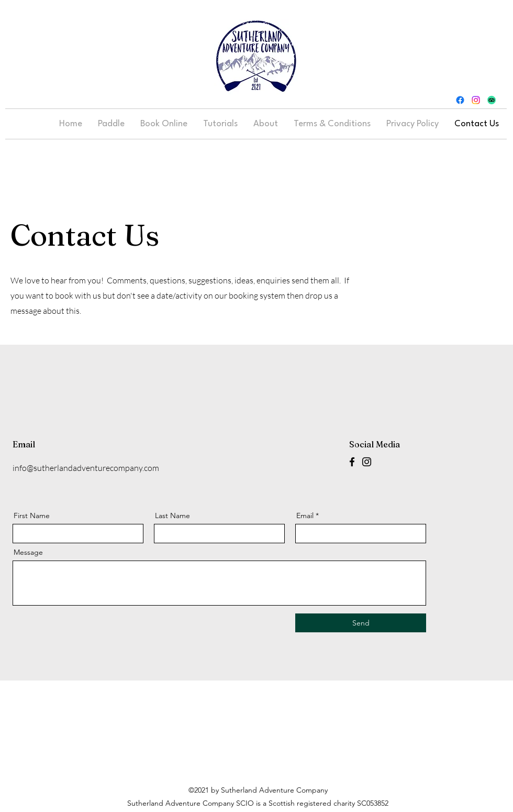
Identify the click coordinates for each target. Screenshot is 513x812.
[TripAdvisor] (492, 100)
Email (305, 515)
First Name (32, 515)
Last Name (172, 515)
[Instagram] (476, 100)
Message (28, 552)
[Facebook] (460, 100)
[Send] (361, 623)
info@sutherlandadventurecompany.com (86, 468)
